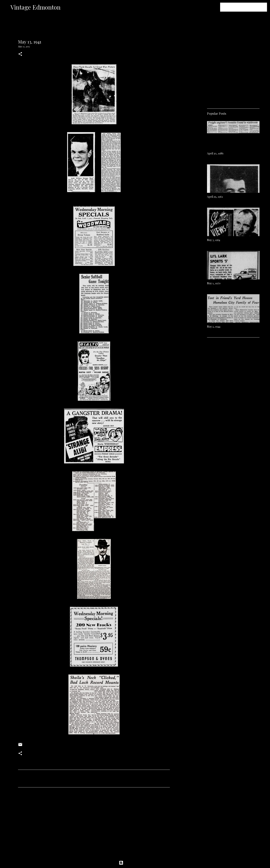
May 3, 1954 (214, 240)
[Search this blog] (247, 7)
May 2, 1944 (214, 327)
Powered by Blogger (135, 863)
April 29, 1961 (215, 197)
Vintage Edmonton (36, 7)
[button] (20, 54)
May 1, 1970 (214, 283)
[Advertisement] (94, 825)
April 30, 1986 (215, 153)
